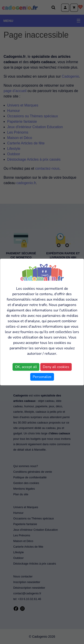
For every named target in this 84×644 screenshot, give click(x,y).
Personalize (42, 377)
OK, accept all (26, 367)
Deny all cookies (56, 367)
